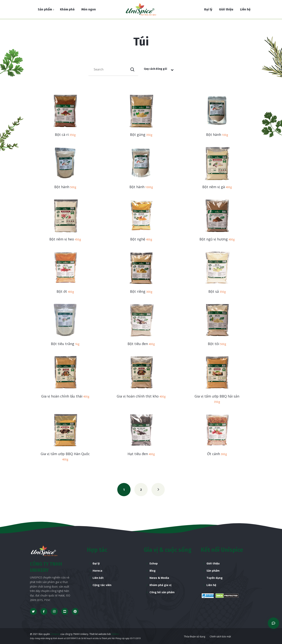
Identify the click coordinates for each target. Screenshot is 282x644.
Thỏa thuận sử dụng (195, 637)
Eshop (154, 563)
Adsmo (115, 634)
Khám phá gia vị (160, 585)
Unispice (55, 634)
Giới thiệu (213, 563)
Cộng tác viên (102, 585)
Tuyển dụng (215, 578)
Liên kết (98, 578)
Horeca (97, 571)
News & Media (159, 578)
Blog (153, 571)
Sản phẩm (213, 571)
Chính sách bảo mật (220, 637)
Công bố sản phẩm (162, 592)
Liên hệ (211, 585)
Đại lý (96, 563)
